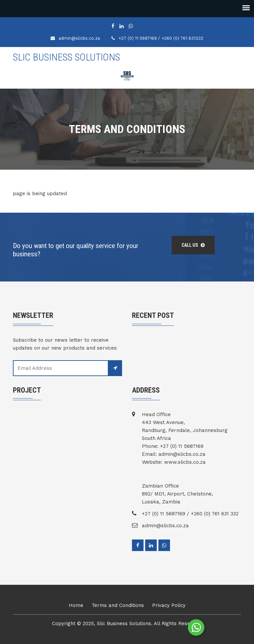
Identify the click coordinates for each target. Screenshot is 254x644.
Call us (193, 245)
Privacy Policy (169, 605)
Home (76, 605)
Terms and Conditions (118, 605)
